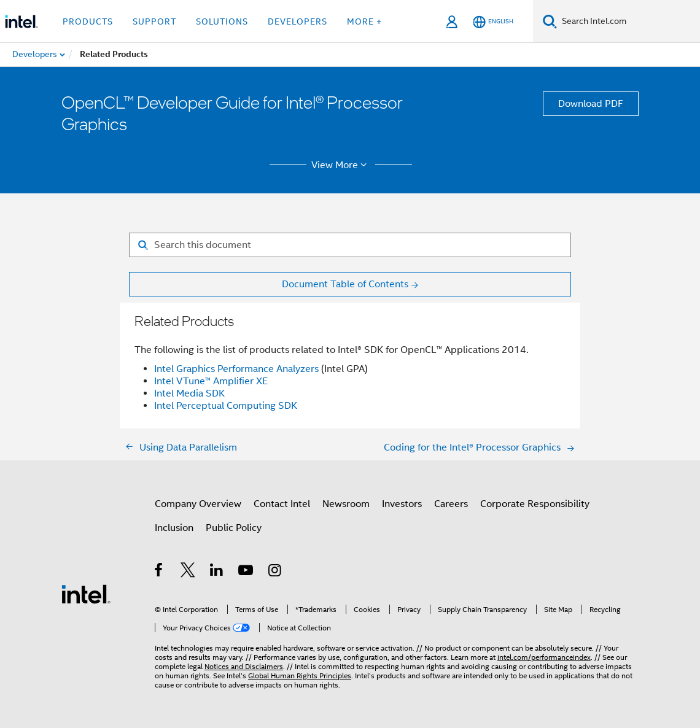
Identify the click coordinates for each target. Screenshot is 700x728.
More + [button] (364, 21)
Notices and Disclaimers (244, 666)
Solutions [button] (222, 21)
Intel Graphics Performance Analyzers (236, 369)
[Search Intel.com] (628, 21)
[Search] (550, 21)
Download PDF (591, 104)
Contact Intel (282, 504)
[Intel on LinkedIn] (217, 572)
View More (341, 165)
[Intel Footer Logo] (86, 594)
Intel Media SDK (189, 393)
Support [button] (154, 21)
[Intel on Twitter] (188, 572)
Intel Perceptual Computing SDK (226, 406)
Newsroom (346, 504)
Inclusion (174, 528)
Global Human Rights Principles (300, 676)
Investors (402, 504)
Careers (451, 504)
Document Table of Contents (345, 284)
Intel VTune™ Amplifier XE (211, 381)
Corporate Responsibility (535, 504)
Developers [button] (297, 21)
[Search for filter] (350, 245)
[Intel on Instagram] (275, 572)
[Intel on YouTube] (247, 572)
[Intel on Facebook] (159, 572)
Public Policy (234, 528)
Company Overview (198, 504)
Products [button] (88, 21)
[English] (493, 22)
